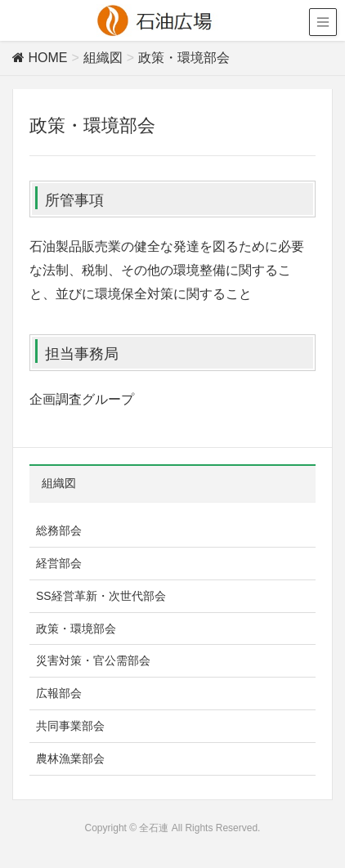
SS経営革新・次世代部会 (101, 596)
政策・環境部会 (76, 629)
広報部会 (59, 693)
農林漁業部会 (70, 758)
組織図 (59, 483)
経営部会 (59, 563)
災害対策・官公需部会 (93, 660)
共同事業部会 (70, 726)
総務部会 (59, 530)
